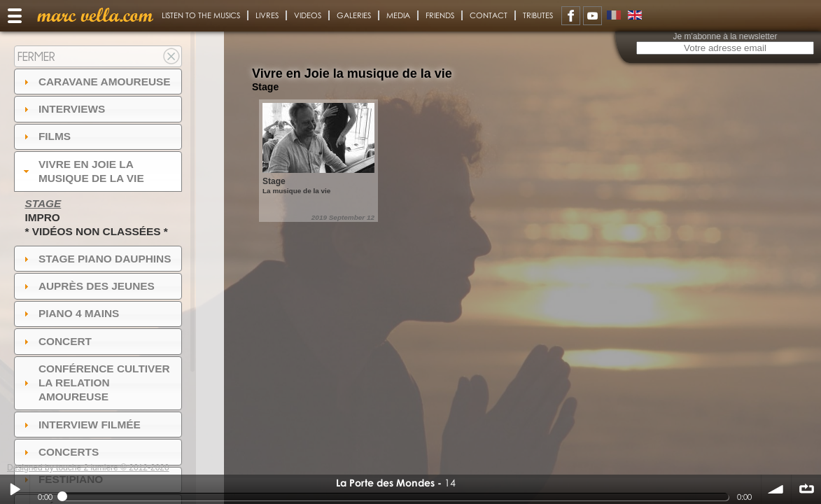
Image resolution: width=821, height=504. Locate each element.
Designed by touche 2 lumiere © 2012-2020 (88, 468)
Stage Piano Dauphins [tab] (96, 259)
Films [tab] (45, 136)
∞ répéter (806, 489)
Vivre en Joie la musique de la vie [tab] (82, 171)
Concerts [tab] (60, 452)
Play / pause (15, 489)
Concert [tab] (56, 341)
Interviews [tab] (63, 109)
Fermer (36, 56)
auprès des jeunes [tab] (87, 286)
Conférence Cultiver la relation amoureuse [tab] (95, 383)
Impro (42, 217)
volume (776, 489)
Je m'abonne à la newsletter (725, 36)
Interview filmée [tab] (80, 425)
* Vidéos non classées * (96, 231)
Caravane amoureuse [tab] (96, 82)
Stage (43, 203)
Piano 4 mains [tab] (70, 313)
